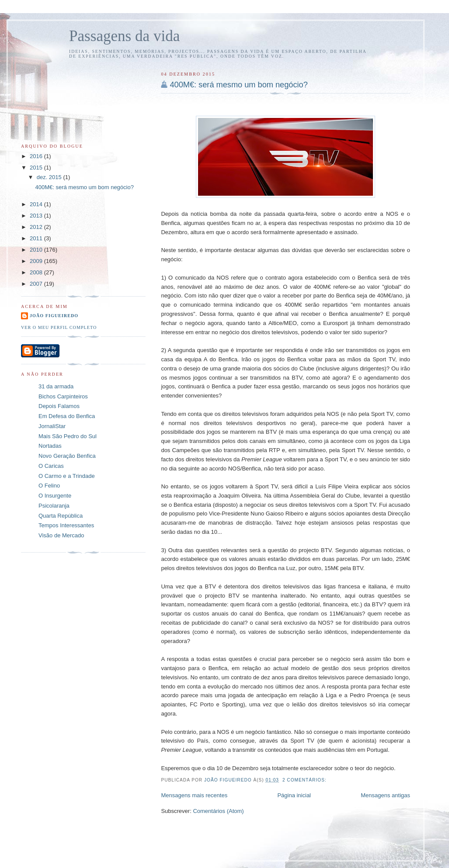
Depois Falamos (59, 406)
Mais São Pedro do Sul (68, 436)
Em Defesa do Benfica (67, 416)
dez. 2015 (50, 177)
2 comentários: (305, 780)
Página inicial (294, 795)
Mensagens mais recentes (194, 795)
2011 (37, 238)
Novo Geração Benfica (67, 456)
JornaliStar (52, 426)
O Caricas (51, 466)
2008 (37, 272)
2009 (37, 261)
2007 (37, 284)
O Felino (49, 486)
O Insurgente (55, 496)
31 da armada (56, 386)
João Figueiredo (54, 316)
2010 (37, 250)
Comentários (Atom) (218, 811)
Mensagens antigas (385, 795)
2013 (37, 216)
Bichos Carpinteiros (63, 396)
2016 (37, 156)
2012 (37, 227)
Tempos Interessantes (66, 525)
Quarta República (61, 516)
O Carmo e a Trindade (67, 476)
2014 (37, 204)
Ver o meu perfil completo (59, 327)
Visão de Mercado (61, 535)
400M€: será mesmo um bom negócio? (238, 85)
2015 (37, 168)
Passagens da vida (124, 36)
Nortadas (50, 446)
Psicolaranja (54, 506)
